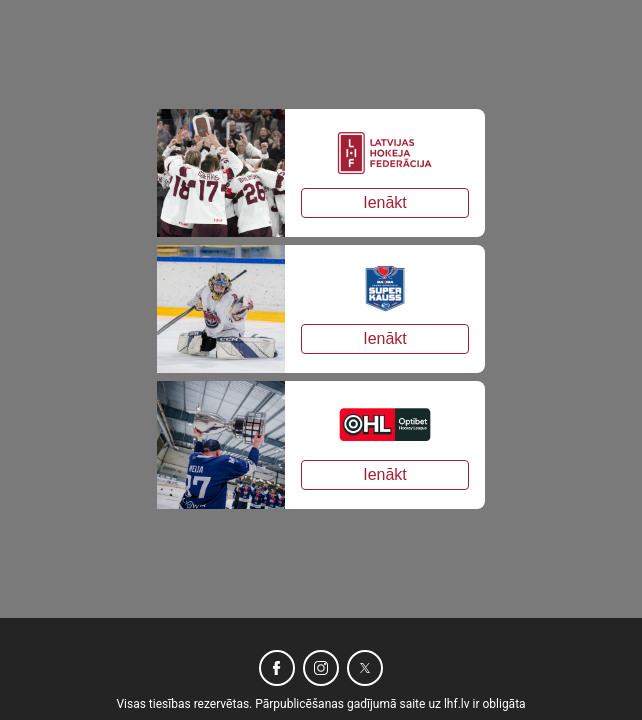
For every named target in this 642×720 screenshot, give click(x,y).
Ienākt (385, 202)
